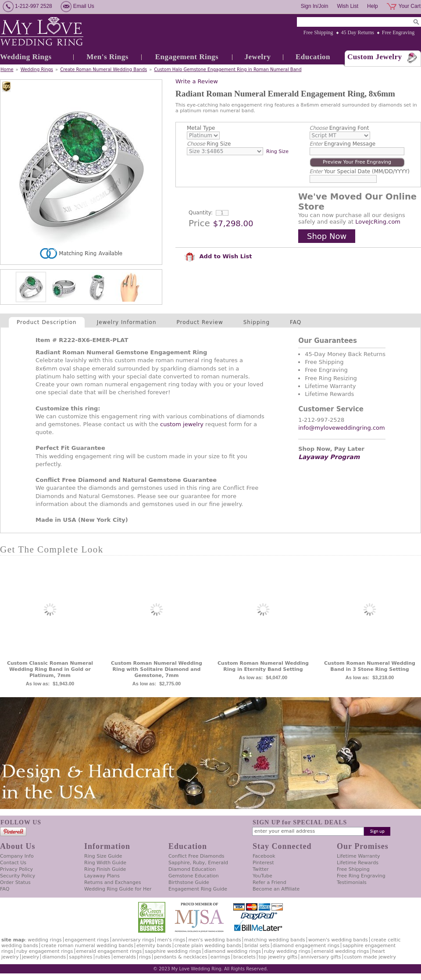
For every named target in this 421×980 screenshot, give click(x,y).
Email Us (84, 6)
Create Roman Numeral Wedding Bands (103, 69)
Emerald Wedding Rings (341, 951)
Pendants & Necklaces (181, 957)
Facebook (264, 856)
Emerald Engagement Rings (109, 951)
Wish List (348, 6)
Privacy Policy (16, 869)
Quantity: (201, 213)
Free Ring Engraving (361, 876)
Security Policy (18, 876)
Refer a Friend (269, 882)
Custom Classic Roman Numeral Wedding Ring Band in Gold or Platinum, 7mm (50, 669)
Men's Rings (107, 57)
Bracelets (244, 957)
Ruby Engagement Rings (45, 951)
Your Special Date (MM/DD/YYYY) (360, 171)
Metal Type (201, 128)
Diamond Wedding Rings (233, 951)
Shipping (257, 322)
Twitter (261, 869)
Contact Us (13, 863)
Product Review (200, 322)
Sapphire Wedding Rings (173, 951)
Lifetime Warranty (358, 856)
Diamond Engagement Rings (306, 946)
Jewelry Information (127, 322)
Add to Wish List (218, 256)
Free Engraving (398, 32)
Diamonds (54, 957)
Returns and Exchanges (112, 882)
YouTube (262, 876)
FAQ (296, 322)
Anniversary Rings (133, 940)
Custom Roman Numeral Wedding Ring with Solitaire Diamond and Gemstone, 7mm (157, 669)
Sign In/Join (315, 6)
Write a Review (197, 81)
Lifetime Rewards (358, 863)
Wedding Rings (26, 57)
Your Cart (410, 6)
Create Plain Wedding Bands (208, 946)
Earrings (220, 957)
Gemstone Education (194, 876)
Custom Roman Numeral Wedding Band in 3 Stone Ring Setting (370, 666)
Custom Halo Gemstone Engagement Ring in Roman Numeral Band (228, 69)
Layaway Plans (102, 876)
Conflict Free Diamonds (196, 856)
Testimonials (352, 882)
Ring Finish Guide (105, 869)
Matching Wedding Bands (275, 940)
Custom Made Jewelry (370, 957)
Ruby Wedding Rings (287, 951)
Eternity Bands (154, 946)
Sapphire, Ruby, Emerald (198, 863)
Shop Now (327, 236)
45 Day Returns (358, 32)
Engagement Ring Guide (198, 889)
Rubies (103, 957)
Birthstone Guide (189, 882)
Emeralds (125, 957)
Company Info (17, 856)
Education (313, 57)
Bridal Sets (257, 946)
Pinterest (263, 863)
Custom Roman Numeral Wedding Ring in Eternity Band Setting (263, 666)
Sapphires (80, 957)
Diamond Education (192, 869)
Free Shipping (318, 32)
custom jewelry (182, 424)
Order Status (15, 882)
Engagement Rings (187, 57)
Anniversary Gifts (321, 957)
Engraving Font (339, 128)
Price (199, 223)
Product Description (47, 322)
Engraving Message (343, 144)
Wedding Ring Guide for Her (118, 889)
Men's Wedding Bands (214, 940)
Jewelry (257, 57)
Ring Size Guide (103, 856)
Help (373, 6)
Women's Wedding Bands (338, 940)
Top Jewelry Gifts (278, 957)
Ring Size (209, 144)
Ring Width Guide (105, 863)
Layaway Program (329, 457)
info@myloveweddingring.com (342, 428)
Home (7, 69)
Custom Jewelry (375, 57)
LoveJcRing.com (378, 222)
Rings (145, 957)
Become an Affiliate (276, 889)
